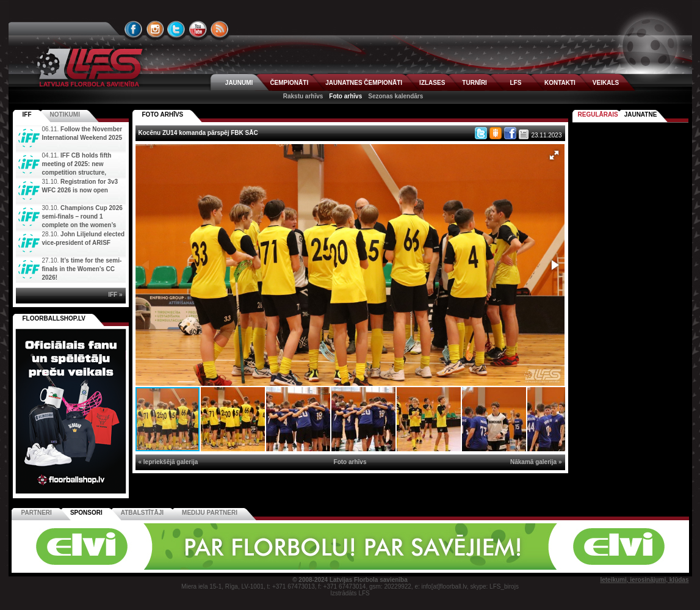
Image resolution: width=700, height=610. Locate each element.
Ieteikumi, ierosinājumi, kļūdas (644, 580)
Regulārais (598, 114)
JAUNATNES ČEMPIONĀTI (364, 83)
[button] (554, 155)
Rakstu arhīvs (303, 96)
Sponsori (86, 513)
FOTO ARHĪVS (163, 114)
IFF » (115, 295)
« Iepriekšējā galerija (168, 462)
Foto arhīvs (345, 96)
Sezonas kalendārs (395, 96)
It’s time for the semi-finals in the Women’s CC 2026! (82, 269)
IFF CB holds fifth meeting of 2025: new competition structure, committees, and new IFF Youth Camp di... (65, 172)
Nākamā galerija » (536, 462)
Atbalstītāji (142, 513)
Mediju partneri (210, 513)
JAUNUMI (239, 83)
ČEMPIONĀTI (289, 83)
